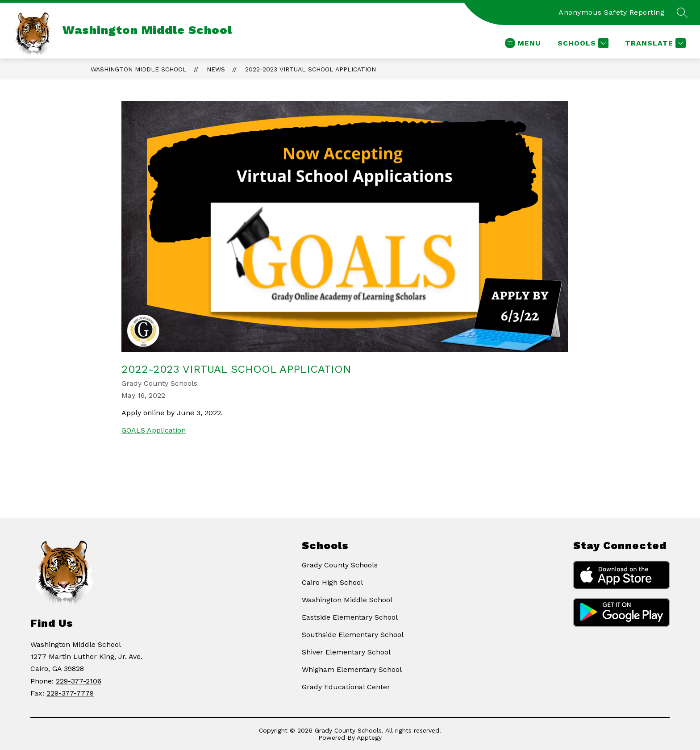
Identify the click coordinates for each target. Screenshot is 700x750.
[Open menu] (523, 43)
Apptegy (369, 737)
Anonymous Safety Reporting (611, 12)
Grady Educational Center (346, 687)
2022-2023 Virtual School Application (310, 69)
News (216, 69)
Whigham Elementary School (352, 669)
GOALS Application (154, 430)
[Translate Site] (654, 43)
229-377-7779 (70, 693)
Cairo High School (332, 582)
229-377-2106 (79, 681)
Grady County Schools (340, 565)
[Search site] (682, 12)
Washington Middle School (139, 69)
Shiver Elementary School (346, 652)
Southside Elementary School (353, 635)
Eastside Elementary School (350, 617)
